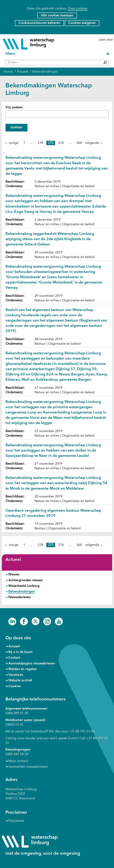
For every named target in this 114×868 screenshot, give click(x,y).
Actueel (13, 560)
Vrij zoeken (14, 107)
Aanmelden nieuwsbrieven (28, 767)
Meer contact (18, 761)
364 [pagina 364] (79, 143)
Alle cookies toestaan (57, 15)
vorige (12, 143)
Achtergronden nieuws (25, 580)
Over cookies (78, 9)
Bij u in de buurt (20, 652)
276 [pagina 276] (61, 143)
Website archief (20, 680)
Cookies (15, 686)
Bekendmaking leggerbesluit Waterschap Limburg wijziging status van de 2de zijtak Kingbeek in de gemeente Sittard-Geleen (50, 239)
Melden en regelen (23, 669)
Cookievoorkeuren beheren (39, 23)
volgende (94, 143)
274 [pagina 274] (40, 143)
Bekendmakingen (22, 592)
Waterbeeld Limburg (24, 586)
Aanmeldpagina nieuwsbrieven (32, 664)
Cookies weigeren (82, 23)
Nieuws (14, 574)
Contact (14, 658)
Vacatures (16, 675)
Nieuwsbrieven (20, 597)
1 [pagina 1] (24, 143)
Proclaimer (16, 821)
